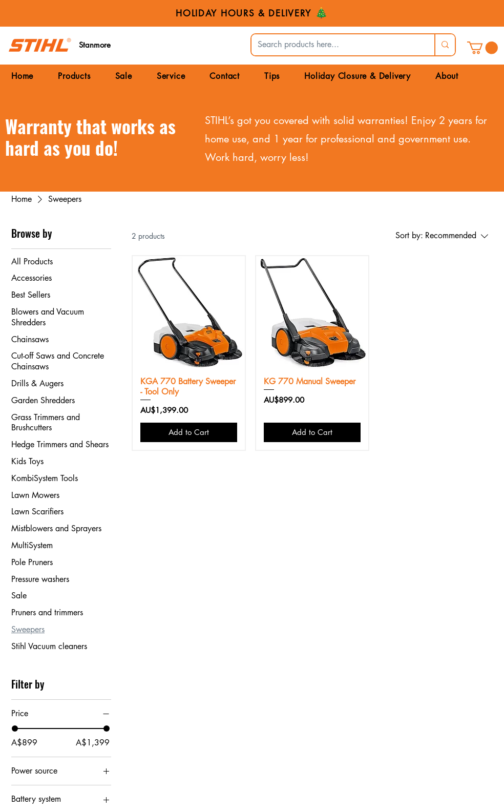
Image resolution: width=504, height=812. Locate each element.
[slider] (15, 728)
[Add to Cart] (189, 433)
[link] (482, 48)
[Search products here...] (335, 45)
